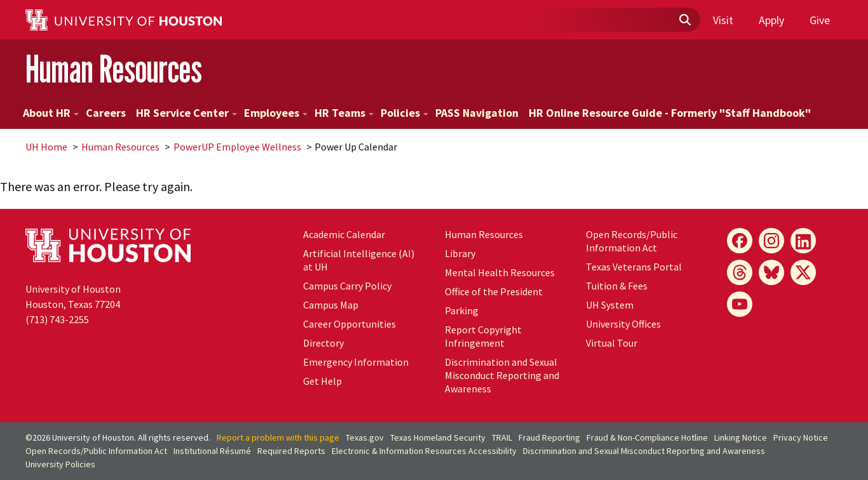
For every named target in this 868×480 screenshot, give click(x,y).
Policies (404, 113)
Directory (323, 343)
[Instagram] (771, 241)
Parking (462, 310)
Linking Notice (741, 437)
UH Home (46, 147)
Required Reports (291, 451)
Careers (106, 113)
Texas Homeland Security (438, 437)
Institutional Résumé (212, 451)
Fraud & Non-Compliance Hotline (647, 437)
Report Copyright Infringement (483, 336)
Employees (276, 113)
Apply (771, 20)
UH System (610, 305)
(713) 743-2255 (57, 319)
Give (820, 20)
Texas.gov (365, 437)
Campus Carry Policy (347, 286)
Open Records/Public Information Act (632, 241)
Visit (723, 20)
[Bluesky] (771, 272)
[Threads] (740, 272)
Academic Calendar (344, 234)
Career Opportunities (349, 324)
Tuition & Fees (617, 286)
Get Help (322, 381)
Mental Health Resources (500, 272)
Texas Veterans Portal (634, 267)
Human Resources (114, 69)
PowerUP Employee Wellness (237, 147)
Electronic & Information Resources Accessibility (424, 451)
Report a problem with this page (278, 437)
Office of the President (494, 291)
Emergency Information (356, 362)
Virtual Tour (612, 343)
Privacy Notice (801, 437)
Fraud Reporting (549, 437)
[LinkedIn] (803, 241)
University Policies (60, 464)
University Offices (623, 324)
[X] (803, 272)
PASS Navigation (477, 113)
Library (460, 253)
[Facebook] (740, 241)
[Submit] (684, 20)
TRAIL (502, 437)
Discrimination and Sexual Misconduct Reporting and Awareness (502, 375)
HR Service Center (186, 113)
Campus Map (331, 305)
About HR (51, 113)
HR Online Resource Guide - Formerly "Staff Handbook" (670, 113)
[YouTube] (740, 304)
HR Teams (344, 113)
